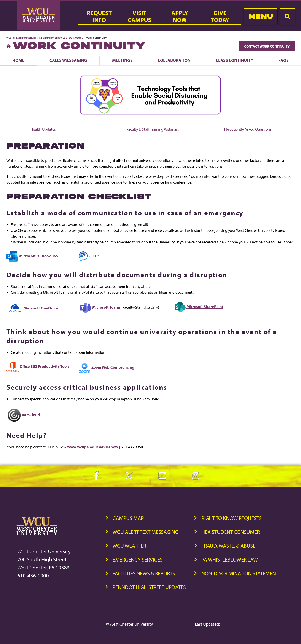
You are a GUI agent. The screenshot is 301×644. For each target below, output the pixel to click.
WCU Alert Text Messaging (146, 532)
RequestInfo (99, 16)
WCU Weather (129, 546)
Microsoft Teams (106, 307)
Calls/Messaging (68, 60)
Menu (261, 17)
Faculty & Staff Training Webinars (153, 129)
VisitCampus (139, 16)
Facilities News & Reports (144, 573)
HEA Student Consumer (231, 532)
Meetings (122, 60)
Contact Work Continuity (267, 46)
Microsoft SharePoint (205, 307)
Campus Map (128, 518)
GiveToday (220, 16)
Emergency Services (138, 559)
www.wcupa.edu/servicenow (93, 447)
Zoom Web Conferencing (113, 367)
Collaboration (174, 60)
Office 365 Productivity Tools (45, 366)
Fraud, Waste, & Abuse (228, 546)
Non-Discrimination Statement (240, 573)
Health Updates (43, 129)
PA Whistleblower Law (230, 559)
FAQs (283, 60)
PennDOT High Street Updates (149, 587)
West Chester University (21, 38)
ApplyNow (180, 16)
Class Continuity (234, 60)
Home (18, 60)
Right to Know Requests (232, 518)
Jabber (89, 256)
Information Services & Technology (61, 38)
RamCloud (31, 415)
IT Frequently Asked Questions (247, 129)
